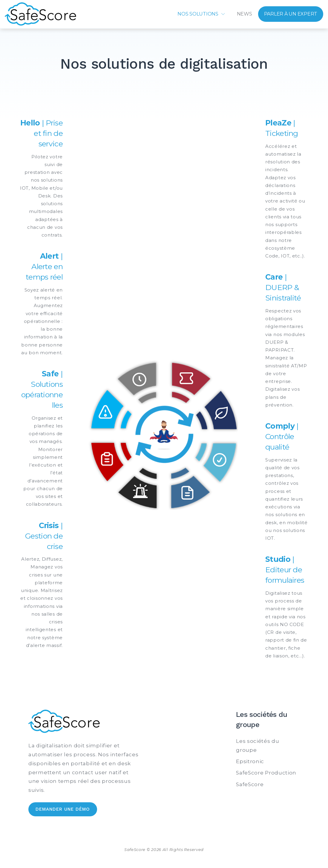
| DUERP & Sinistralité (283, 287)
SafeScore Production (266, 773)
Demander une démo (63, 809)
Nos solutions (198, 14)
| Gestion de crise (44, 536)
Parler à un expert (291, 14)
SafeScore (250, 784)
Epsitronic (250, 761)
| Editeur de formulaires (285, 570)
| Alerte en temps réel (44, 266)
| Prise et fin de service (42, 133)
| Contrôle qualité (282, 436)
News (245, 14)
